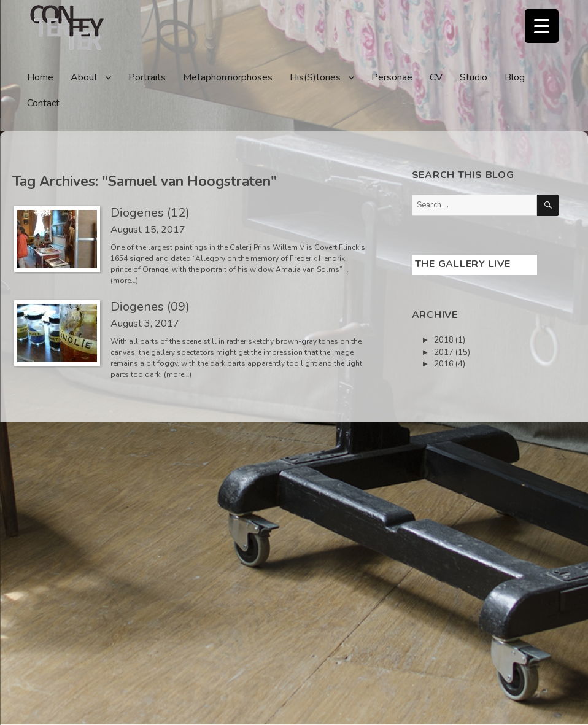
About (84, 77)
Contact (43, 103)
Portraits (147, 77)
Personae (392, 77)
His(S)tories (315, 77)
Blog (515, 77)
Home (40, 77)
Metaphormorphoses (228, 77)
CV (436, 77)
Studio (474, 77)
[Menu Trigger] (542, 26)
